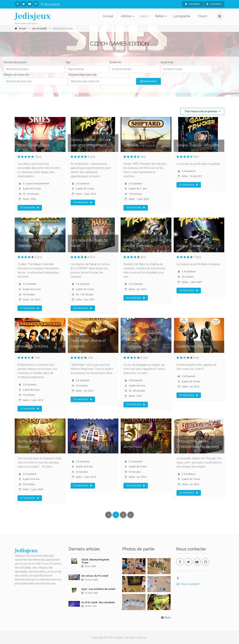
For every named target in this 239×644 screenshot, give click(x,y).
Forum (203, 16)
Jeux (143, 16)
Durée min (115, 62)
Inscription (193, 4)
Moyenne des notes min (83, 75)
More (165, 618)
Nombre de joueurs (15, 62)
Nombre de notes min (16, 75)
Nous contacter (50, 4)
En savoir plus (30, 208)
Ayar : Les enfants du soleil (98, 589)
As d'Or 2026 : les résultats (98, 602)
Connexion (214, 4)
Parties (160, 16)
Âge (68, 62)
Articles (126, 16)
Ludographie (182, 16)
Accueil (108, 16)
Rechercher (148, 81)
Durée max (167, 62)
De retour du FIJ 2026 (95, 576)
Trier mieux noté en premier (201, 111)
